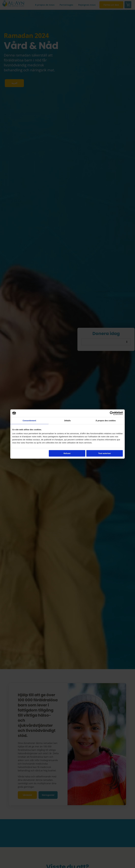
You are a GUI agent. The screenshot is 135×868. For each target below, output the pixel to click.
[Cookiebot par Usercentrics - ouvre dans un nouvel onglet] (112, 413)
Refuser (67, 453)
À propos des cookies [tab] (106, 421)
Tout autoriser (105, 453)
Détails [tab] (67, 421)
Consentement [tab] (29, 421)
